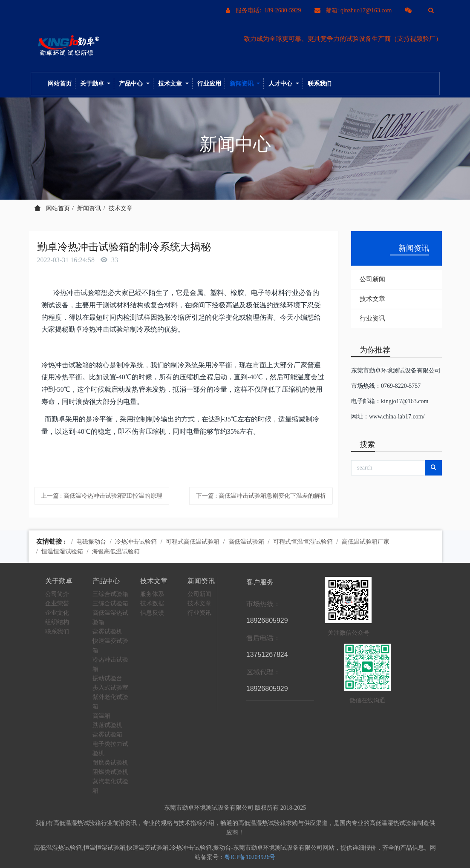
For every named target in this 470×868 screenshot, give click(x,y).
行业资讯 (372, 318)
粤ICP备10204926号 (250, 857)
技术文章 (121, 208)
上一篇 (102, 496)
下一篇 (261, 496)
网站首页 (60, 84)
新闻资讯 (89, 208)
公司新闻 (372, 279)
